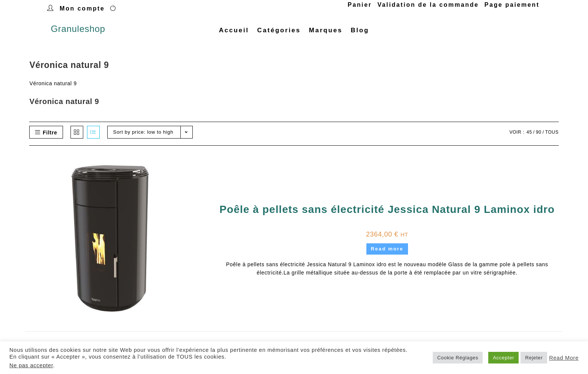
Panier (360, 5)
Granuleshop (78, 30)
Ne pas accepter (31, 365)
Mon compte (82, 8)
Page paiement (512, 5)
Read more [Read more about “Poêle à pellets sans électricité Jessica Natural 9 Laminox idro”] (387, 252)
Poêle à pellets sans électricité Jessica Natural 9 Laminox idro (387, 213)
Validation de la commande (428, 5)
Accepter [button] (503, 358)
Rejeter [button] (534, 358)
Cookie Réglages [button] (458, 358)
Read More (564, 358)
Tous (552, 135)
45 (529, 135)
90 (539, 135)
